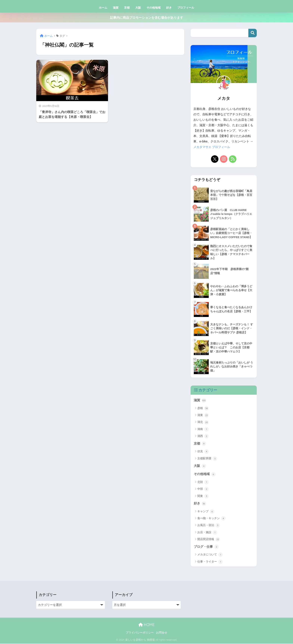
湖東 (203, 415)
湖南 (203, 429)
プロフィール (186, 8)
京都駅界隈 (207, 459)
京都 (127, 8)
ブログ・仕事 (206, 547)
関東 (203, 496)
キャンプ (206, 512)
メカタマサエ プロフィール (212, 147)
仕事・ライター (210, 562)
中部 (203, 489)
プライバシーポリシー (140, 633)
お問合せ (162, 633)
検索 (253, 33)
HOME (146, 625)
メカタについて (210, 555)
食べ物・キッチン (211, 519)
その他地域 (154, 8)
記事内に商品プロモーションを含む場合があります (147, 18)
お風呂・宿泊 (209, 526)
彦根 (203, 408)
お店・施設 (207, 533)
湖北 (203, 422)
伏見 (203, 452)
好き (169, 8)
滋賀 (116, 8)
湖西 (203, 436)
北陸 (203, 482)
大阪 (138, 8)
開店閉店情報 (209, 540)
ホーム (103, 8)
